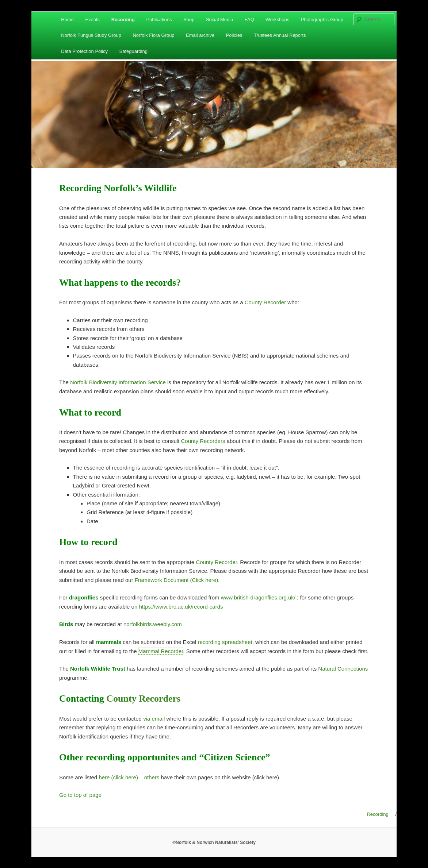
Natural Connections (343, 669)
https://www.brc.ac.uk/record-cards (181, 607)
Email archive (200, 35)
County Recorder (265, 302)
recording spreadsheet (225, 642)
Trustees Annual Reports (280, 35)
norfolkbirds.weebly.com (153, 624)
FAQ (249, 20)
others (152, 777)
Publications (159, 20)
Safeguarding (133, 51)
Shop (189, 20)
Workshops (277, 20)
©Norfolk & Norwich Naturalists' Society (214, 842)
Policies (234, 35)
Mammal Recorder (161, 651)
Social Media (219, 20)
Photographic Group (322, 20)
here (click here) (118, 777)
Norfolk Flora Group (153, 35)
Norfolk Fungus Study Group (91, 35)
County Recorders (203, 441)
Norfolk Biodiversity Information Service (118, 382)
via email (154, 719)
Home (67, 20)
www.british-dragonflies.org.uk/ (258, 597)
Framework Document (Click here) (176, 580)
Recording (123, 20)
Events (92, 20)
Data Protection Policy (84, 51)
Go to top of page (80, 795)
